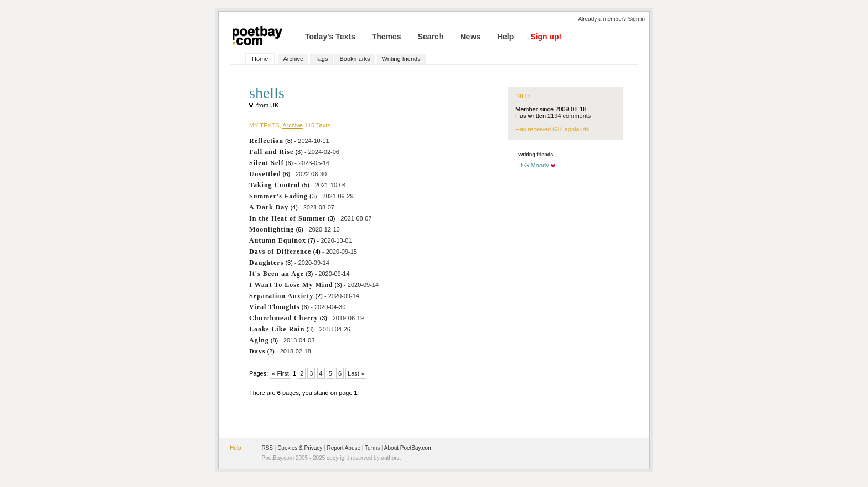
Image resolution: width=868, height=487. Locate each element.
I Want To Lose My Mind (291, 285)
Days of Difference (280, 252)
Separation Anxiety (281, 296)
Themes (387, 37)
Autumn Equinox (278, 240)
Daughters (266, 263)
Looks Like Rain (277, 329)
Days (257, 351)
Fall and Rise (271, 152)
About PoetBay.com (409, 448)
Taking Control (275, 185)
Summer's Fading (278, 196)
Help (505, 37)
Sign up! (546, 37)
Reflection (266, 141)
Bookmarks (355, 59)
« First (280, 373)
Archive (293, 59)
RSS (267, 448)
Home (260, 59)
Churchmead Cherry (283, 318)
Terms (372, 448)
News (470, 37)
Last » (356, 373)
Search (431, 37)
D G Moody (534, 165)
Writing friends (401, 59)
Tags (321, 59)
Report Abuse (343, 448)
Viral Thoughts (275, 307)
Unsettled (265, 174)
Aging (259, 340)
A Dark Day (269, 207)
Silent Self (267, 163)
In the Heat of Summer (288, 218)
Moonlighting (272, 229)
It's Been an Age (277, 274)
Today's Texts (330, 37)
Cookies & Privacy (300, 448)
